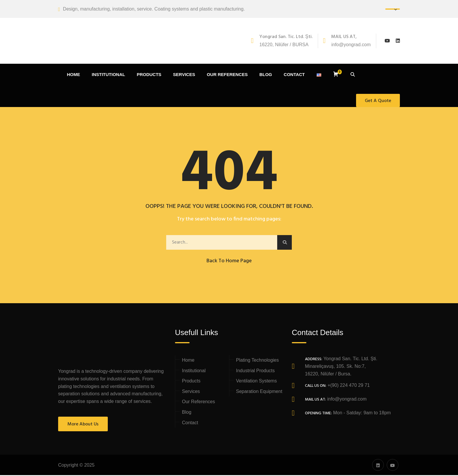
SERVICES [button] (184, 75)
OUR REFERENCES (227, 75)
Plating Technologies (257, 361)
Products (191, 382)
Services (191, 392)
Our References (198, 402)
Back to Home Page (229, 262)
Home (188, 361)
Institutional (194, 371)
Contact (190, 423)
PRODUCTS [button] (149, 75)
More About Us (83, 425)
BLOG (266, 75)
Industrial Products (255, 371)
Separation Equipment (259, 392)
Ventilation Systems (256, 382)
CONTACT (294, 75)
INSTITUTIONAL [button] (108, 75)
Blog (187, 413)
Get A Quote (378, 101)
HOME (73, 75)
